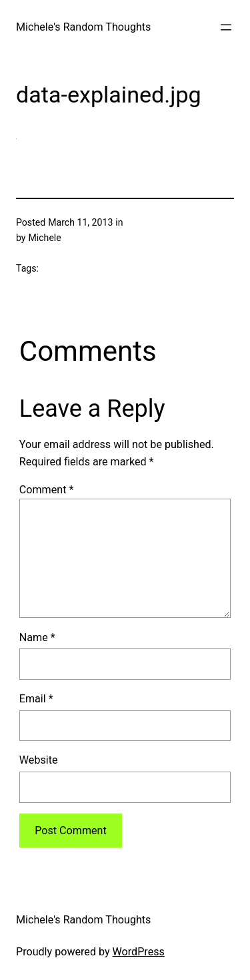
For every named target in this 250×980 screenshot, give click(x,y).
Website (39, 760)
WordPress (139, 952)
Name (37, 637)
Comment (47, 490)
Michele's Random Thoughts (83, 27)
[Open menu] (226, 27)
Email (36, 699)
